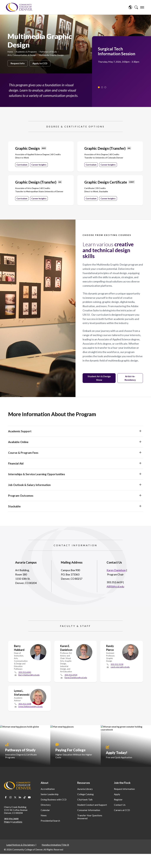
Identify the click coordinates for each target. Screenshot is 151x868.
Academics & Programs (26, 52)
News (44, 815)
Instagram (10, 797)
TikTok (25, 797)
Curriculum (22, 165)
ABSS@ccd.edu (115, 586)
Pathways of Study (48, 52)
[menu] (142, 7)
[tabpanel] (120, 55)
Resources (84, 783)
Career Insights (39, 165)
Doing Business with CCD (54, 799)
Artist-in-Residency (130, 378)
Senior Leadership (50, 794)
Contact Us (120, 805)
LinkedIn (20, 797)
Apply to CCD (40, 63)
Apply (117, 794)
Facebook (6, 797)
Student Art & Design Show (99, 378)
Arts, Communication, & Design (22, 55)
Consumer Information (89, 810)
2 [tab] (102, 87)
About (45, 783)
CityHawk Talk (85, 799)
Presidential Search (50, 821)
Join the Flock (122, 783)
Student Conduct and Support (92, 805)
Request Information (124, 789)
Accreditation (48, 789)
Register (118, 799)
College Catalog (85, 794)
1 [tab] (99, 87)
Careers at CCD (122, 810)
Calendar (45, 810)
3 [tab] (105, 87)
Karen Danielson (116, 570)
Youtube (29, 797)
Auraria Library (85, 789)
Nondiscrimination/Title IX (55, 845)
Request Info (18, 63)
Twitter (15, 797)
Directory (46, 805)
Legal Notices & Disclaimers (21, 845)
